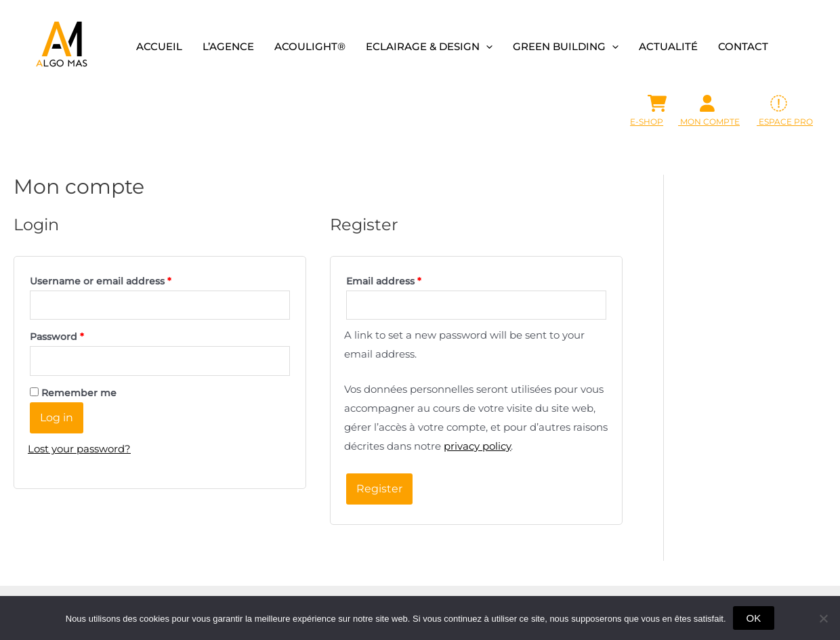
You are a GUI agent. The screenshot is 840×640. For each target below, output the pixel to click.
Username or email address (101, 281)
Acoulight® (310, 46)
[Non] (823, 618)
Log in (57, 418)
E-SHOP (647, 122)
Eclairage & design (429, 46)
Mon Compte (709, 122)
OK (754, 618)
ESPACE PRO (785, 122)
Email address (384, 281)
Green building (566, 46)
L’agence (228, 46)
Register (379, 489)
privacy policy (477, 446)
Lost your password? (79, 449)
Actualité (668, 46)
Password (57, 337)
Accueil (159, 46)
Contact (743, 46)
